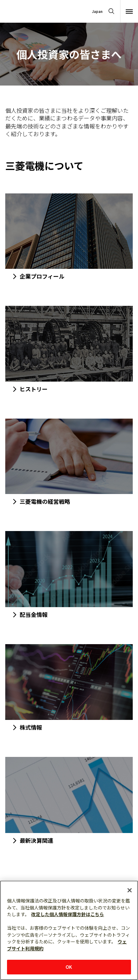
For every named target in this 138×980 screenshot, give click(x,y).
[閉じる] (130, 890)
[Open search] (111, 11)
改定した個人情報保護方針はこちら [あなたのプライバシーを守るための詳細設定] (68, 914)
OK (69, 967)
